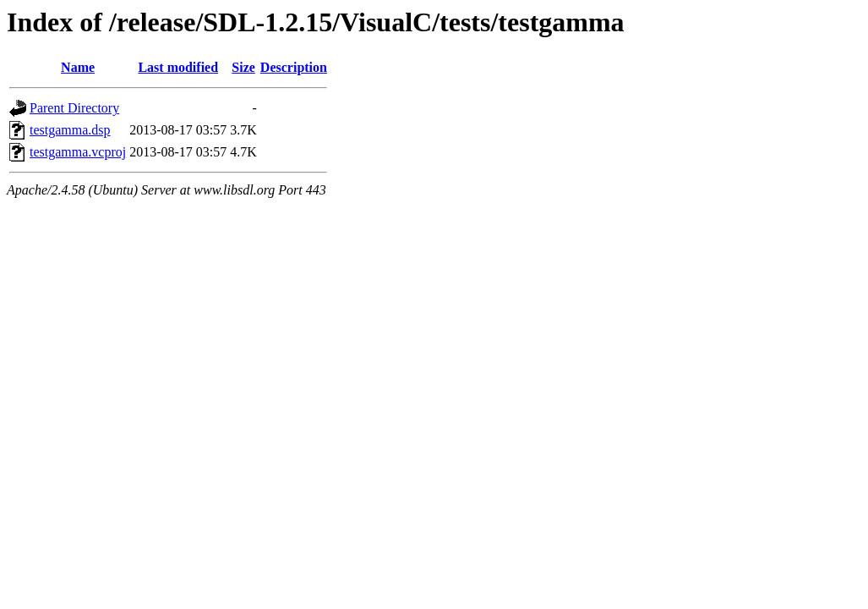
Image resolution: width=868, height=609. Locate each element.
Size (243, 67)
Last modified (178, 67)
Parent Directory (74, 108)
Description (294, 67)
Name (78, 67)
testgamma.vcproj (78, 152)
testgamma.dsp (70, 130)
